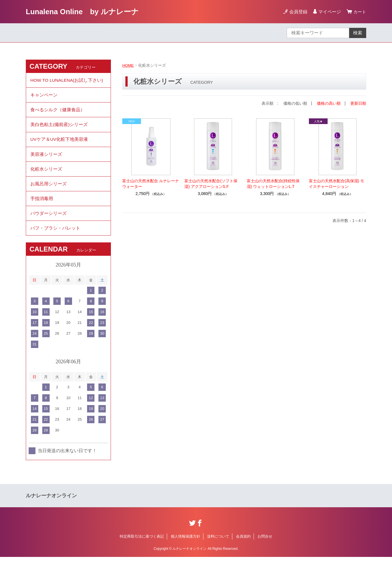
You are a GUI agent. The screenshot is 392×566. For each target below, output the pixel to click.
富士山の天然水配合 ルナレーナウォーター (151, 183)
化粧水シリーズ (46, 174)
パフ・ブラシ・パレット (55, 237)
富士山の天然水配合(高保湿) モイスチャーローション (337, 183)
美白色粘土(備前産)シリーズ (59, 127)
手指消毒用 (42, 205)
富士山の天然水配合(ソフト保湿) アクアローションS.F (211, 183)
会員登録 (298, 12)
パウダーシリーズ (49, 221)
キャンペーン (44, 96)
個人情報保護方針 (186, 545)
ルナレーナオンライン (51, 505)
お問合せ (265, 545)
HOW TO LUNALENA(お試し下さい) (67, 80)
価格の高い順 (329, 103)
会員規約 (243, 545)
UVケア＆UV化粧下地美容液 (59, 143)
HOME (128, 65)
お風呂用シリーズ (49, 190)
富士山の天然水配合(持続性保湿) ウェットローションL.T (273, 183)
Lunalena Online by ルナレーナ (87, 11)
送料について (218, 545)
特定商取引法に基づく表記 (142, 545)
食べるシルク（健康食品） (58, 112)
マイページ (329, 12)
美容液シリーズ (46, 159)
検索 (358, 33)
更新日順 (358, 103)
